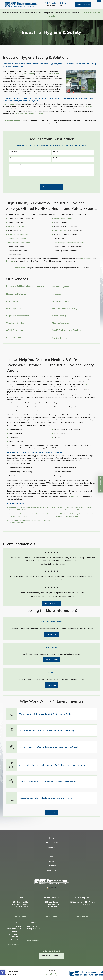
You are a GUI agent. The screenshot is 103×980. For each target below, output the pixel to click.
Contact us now (20, 268)
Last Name (57, 151)
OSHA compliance (61, 230)
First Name (13, 151)
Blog (51, 856)
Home (52, 838)
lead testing (11, 261)
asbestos (89, 259)
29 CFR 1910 (29, 74)
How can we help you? (18, 165)
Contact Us (51, 870)
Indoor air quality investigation (19, 243)
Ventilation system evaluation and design (69, 243)
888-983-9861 (55, 6)
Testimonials (52, 866)
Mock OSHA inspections (63, 218)
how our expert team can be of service (29, 114)
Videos (51, 861)
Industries (51, 852)
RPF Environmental (10, 104)
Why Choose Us (51, 843)
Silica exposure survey (16, 226)
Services (52, 847)
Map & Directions (20, 916)
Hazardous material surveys (18, 234)
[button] (3, 972)
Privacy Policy (11, 974)
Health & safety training (17, 239)
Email (55, 158)
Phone (12, 158)
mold (83, 259)
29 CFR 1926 (55, 74)
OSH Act (87, 384)
